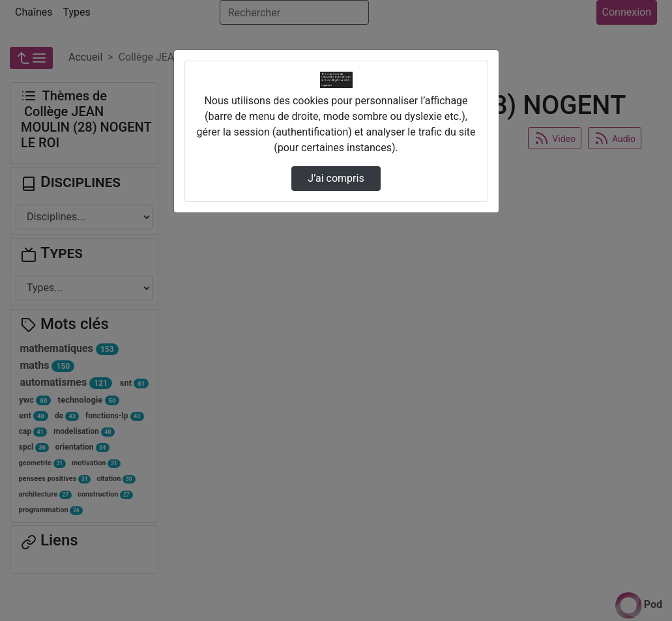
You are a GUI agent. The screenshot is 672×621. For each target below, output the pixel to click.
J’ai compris (336, 178)
